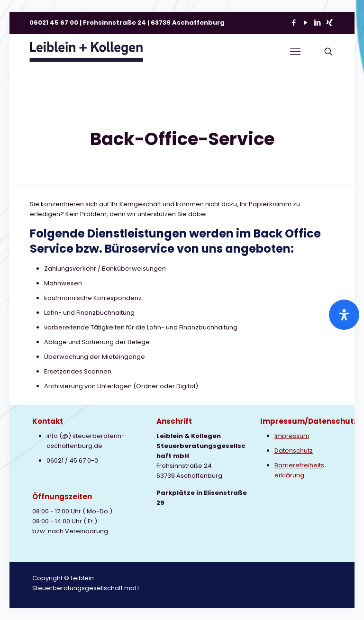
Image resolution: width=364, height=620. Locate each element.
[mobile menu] (295, 52)
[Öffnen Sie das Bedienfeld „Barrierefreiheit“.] (344, 315)
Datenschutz (294, 451)
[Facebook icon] (294, 23)
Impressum (292, 436)
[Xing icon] (329, 23)
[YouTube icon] (305, 23)
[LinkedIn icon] (317, 23)
